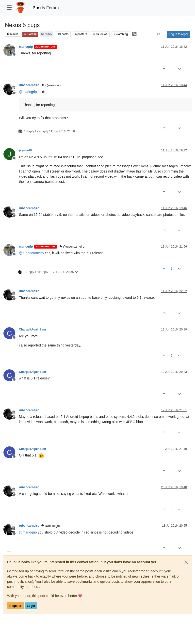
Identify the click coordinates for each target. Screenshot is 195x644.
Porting (30, 34)
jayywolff (25, 150)
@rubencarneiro (72, 247)
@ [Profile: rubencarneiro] (31, 253)
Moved (13, 34)
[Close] (186, 562)
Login (31, 606)
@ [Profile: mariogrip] (28, 92)
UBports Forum (44, 8)
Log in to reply (178, 34)
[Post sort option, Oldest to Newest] (159, 34)
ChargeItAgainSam (32, 330)
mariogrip (26, 47)
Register (15, 606)
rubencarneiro (29, 85)
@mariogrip (51, 85)
